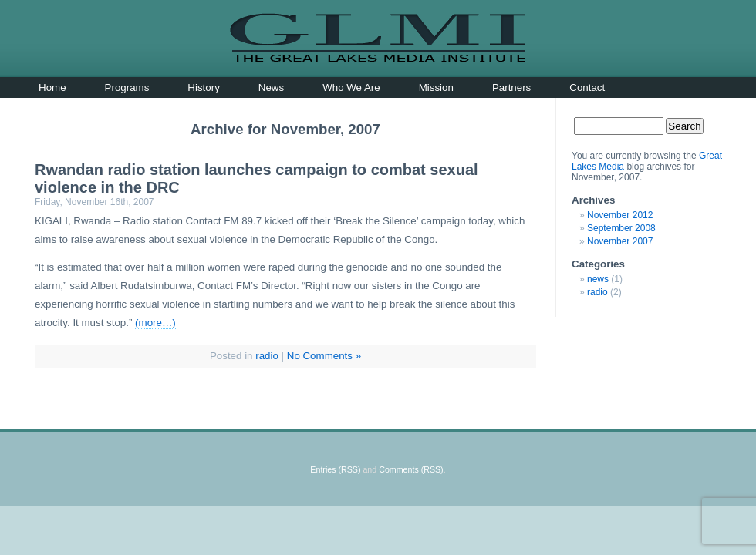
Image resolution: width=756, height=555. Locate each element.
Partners (511, 87)
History (203, 87)
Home (52, 87)
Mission (436, 87)
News (271, 87)
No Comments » (324, 356)
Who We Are (351, 87)
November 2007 (620, 241)
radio (267, 356)
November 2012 (620, 215)
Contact (587, 87)
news (598, 279)
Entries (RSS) (335, 469)
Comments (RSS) (411, 469)
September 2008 (621, 228)
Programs (127, 87)
